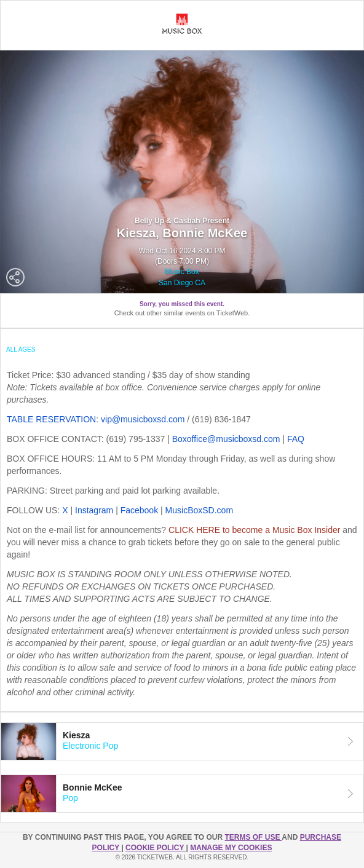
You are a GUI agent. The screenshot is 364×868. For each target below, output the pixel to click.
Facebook (139, 510)
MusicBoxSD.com (199, 510)
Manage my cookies (231, 848)
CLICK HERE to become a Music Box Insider (254, 530)
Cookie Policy (156, 848)
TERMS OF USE (253, 837)
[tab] (182, 741)
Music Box (182, 272)
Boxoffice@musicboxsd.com (226, 439)
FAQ (296, 439)
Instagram (94, 510)
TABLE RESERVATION (51, 419)
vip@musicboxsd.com (143, 419)
